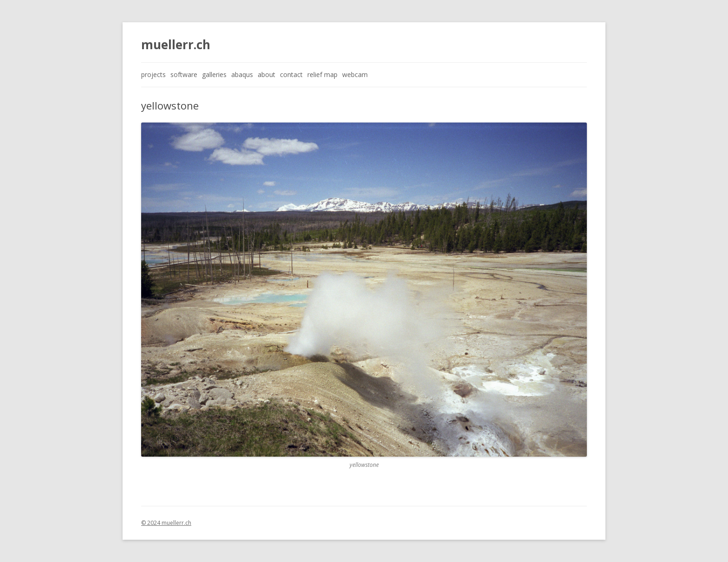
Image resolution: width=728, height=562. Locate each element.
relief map (322, 74)
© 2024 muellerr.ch (166, 523)
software (184, 74)
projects (153, 74)
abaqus (242, 74)
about (266, 74)
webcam (355, 74)
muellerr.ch (176, 45)
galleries (214, 74)
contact (291, 74)
